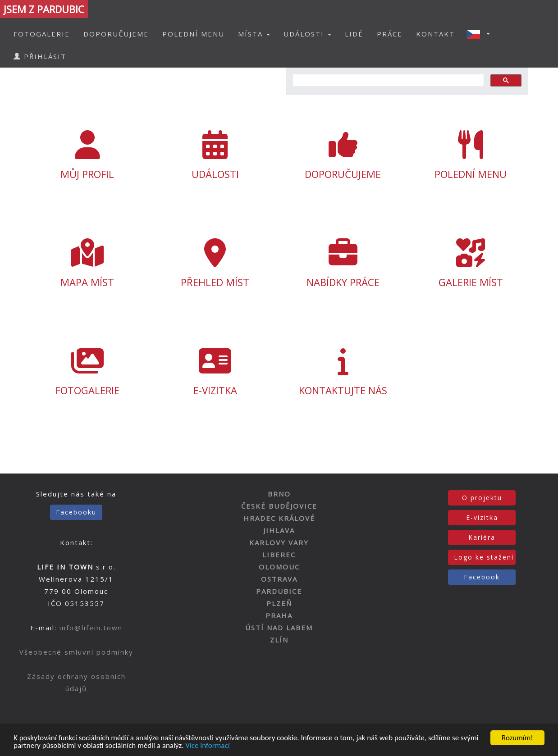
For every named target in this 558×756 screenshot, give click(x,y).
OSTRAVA (279, 579)
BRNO (279, 494)
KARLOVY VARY (279, 542)
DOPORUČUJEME (116, 34)
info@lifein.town (91, 628)
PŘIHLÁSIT (40, 56)
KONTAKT (435, 34)
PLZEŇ (279, 603)
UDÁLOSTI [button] (307, 34)
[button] (481, 34)
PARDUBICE (279, 591)
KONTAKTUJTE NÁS (343, 372)
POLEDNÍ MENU (193, 34)
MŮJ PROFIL (87, 155)
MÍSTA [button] (254, 34)
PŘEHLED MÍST (215, 264)
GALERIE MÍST (471, 264)
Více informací (207, 746)
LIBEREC (279, 555)
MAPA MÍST (87, 264)
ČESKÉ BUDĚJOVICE (279, 506)
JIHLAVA (279, 530)
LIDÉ (354, 34)
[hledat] (387, 81)
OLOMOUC (279, 567)
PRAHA (279, 615)
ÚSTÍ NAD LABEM (279, 628)
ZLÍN (279, 640)
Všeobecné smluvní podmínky (76, 652)
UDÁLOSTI (215, 155)
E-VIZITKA (215, 372)
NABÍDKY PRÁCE (343, 264)
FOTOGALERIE (42, 34)
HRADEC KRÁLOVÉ (279, 518)
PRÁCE (390, 34)
